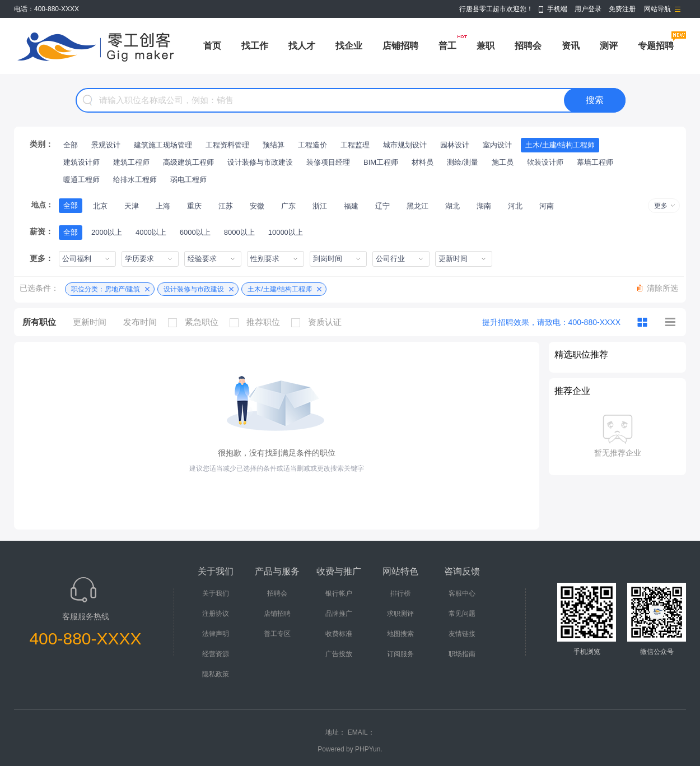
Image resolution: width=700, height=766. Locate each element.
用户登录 (588, 9)
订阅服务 (400, 654)
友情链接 (462, 634)
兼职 (486, 46)
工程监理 (355, 145)
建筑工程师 (131, 162)
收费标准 (339, 634)
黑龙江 (417, 206)
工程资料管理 (227, 145)
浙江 (320, 206)
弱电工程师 (188, 180)
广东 (288, 206)
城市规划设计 (405, 145)
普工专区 (277, 634)
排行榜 (400, 593)
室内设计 (497, 145)
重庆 (194, 206)
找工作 (255, 46)
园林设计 (455, 145)
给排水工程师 (135, 180)
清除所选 (662, 288)
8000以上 (239, 232)
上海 (163, 206)
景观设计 (106, 145)
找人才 (302, 46)
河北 (515, 206)
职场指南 (462, 654)
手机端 (557, 9)
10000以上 (286, 232)
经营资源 (216, 654)
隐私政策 (216, 674)
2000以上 (107, 232)
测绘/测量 (463, 162)
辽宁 (382, 206)
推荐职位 (258, 322)
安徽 (257, 206)
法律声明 (216, 634)
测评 (609, 46)
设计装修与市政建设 (260, 162)
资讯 (571, 46)
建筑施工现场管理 (163, 145)
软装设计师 (545, 162)
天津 (132, 206)
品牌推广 (339, 614)
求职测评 (400, 614)
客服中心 (462, 593)
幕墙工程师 (595, 162)
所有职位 (39, 322)
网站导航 (657, 9)
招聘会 (528, 46)
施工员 (503, 162)
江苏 (226, 206)
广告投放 (339, 654)
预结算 (274, 145)
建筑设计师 (81, 162)
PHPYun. (369, 749)
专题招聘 (656, 46)
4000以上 (151, 232)
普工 (447, 46)
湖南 (484, 206)
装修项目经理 (328, 162)
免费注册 (622, 9)
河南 (547, 206)
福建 (351, 206)
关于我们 (216, 593)
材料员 (423, 162)
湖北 (452, 206)
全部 (71, 145)
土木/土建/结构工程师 (560, 145)
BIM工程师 (381, 162)
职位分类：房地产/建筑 (106, 289)
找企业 (349, 46)
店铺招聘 (400, 46)
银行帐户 (339, 593)
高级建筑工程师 (188, 162)
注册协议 (216, 614)
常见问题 (462, 614)
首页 (212, 46)
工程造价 (312, 145)
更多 (661, 206)
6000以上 (195, 232)
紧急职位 (196, 322)
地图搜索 (400, 634)
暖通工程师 (81, 180)
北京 (100, 206)
